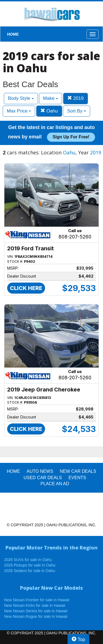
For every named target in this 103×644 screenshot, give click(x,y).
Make (51, 98)
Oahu (49, 111)
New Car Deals (78, 471)
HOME (13, 34)
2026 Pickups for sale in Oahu (30, 565)
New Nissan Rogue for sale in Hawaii (36, 616)
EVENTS (77, 478)
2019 (76, 98)
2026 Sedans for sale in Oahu (30, 571)
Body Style (21, 98)
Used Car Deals (43, 478)
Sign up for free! (71, 137)
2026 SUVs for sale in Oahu (28, 560)
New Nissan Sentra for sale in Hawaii (36, 611)
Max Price (19, 111)
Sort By (76, 111)
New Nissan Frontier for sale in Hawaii (37, 600)
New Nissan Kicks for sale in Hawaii (35, 605)
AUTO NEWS (40, 471)
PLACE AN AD (55, 484)
